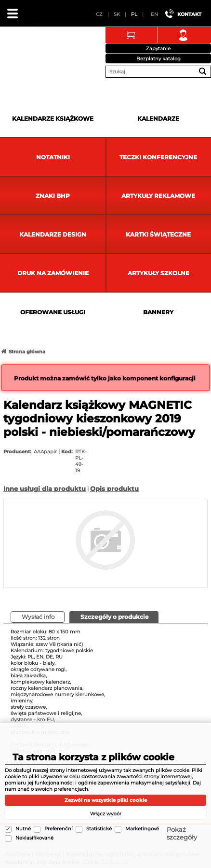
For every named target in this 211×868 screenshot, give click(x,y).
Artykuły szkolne (158, 273)
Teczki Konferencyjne (158, 157)
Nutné (23, 829)
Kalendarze (158, 119)
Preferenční (59, 829)
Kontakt (189, 14)
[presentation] (114, 617)
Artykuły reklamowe (158, 196)
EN (154, 14)
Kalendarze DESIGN (53, 234)
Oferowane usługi (53, 312)
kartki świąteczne (158, 234)
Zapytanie (158, 49)
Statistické (99, 829)
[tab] (114, 617)
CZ (99, 14)
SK (117, 14)
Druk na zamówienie (53, 273)
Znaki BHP (53, 196)
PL (134, 14)
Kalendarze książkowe (53, 119)
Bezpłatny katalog (158, 59)
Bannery (158, 312)
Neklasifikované (34, 838)
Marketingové (142, 829)
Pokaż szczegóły (182, 833)
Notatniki (53, 157)
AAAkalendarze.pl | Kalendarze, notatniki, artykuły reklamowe (20, 50)
